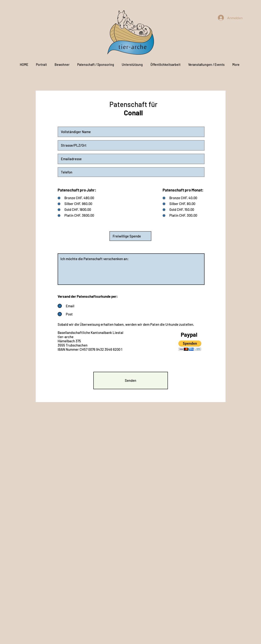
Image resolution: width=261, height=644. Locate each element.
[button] (190, 346)
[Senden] (131, 380)
